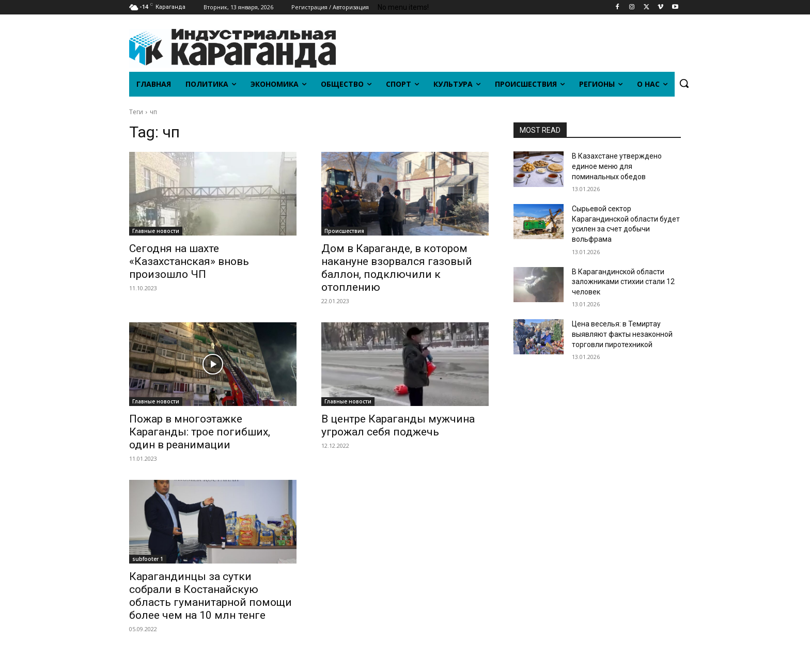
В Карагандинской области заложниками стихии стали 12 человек (623, 282)
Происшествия (344, 231)
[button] (684, 83)
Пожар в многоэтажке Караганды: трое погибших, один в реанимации (200, 432)
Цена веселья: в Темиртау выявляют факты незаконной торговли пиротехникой (622, 334)
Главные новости (156, 231)
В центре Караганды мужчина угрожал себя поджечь (398, 425)
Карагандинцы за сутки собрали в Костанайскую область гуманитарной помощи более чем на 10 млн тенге (211, 596)
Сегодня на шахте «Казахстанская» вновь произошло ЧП (189, 261)
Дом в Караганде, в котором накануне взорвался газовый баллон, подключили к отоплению (397, 268)
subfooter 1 (148, 559)
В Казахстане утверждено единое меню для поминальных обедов (617, 166)
